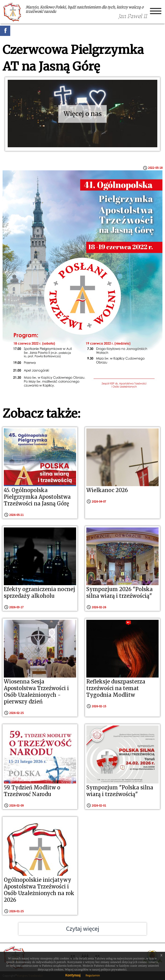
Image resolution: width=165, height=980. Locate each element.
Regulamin (93, 975)
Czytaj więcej (83, 929)
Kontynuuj (73, 975)
